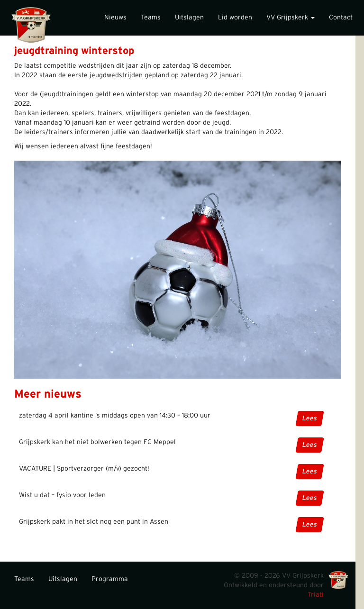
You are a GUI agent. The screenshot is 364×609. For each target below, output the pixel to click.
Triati (316, 595)
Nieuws (115, 18)
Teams (151, 18)
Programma (110, 579)
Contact (341, 18)
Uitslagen (189, 18)
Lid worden (235, 18)
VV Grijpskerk (291, 18)
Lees (310, 418)
